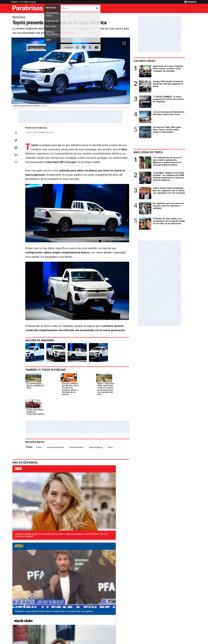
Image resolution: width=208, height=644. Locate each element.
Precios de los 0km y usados (40, 17)
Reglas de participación (135, 623)
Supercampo (119, 613)
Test (143, 9)
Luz (142, 613)
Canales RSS (57, 623)
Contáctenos (91, 623)
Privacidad (106, 623)
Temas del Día (19, 17)
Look (133, 613)
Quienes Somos (74, 623)
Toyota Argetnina (98, 474)
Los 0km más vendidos (65, 17)
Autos (113, 474)
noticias (60, 496)
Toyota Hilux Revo (79, 474)
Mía (150, 613)
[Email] (16, 194)
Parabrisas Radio (71, 9)
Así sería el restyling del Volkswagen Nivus (38, 550)
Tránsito (154, 623)
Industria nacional (109, 17)
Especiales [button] (91, 9)
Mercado (106, 9)
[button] (134, 66)
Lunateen (161, 613)
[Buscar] (177, 8)
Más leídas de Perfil (159, 158)
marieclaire (92, 496)
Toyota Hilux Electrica (58, 474)
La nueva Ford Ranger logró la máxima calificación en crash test (49, 570)
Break (173, 613)
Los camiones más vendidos (132, 17)
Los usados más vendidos (88, 17)
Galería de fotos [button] (90, 54)
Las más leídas (155, 67)
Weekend (104, 613)
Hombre (91, 613)
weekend (125, 496)
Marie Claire (64, 613)
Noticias (52, 9)
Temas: (31, 474)
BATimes (185, 613)
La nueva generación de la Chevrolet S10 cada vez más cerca (48, 555)
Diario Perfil (24, 613)
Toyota (41, 474)
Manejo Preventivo (126, 9)
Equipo (117, 623)
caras (27, 496)
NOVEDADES (19, 23)
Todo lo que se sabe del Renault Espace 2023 (39, 560)
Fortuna (78, 613)
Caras (38, 613)
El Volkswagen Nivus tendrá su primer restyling (40, 565)
